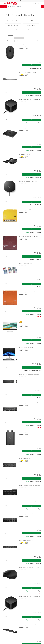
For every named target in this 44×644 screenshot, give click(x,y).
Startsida (6, 10)
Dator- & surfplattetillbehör (21, 10)
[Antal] (15, 65)
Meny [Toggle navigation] (4, 7)
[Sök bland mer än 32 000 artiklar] (23, 7)
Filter (8, 41)
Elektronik (11, 10)
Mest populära (20, 41)
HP (9, 38)
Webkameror (11, 35)
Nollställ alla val (19, 38)
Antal (15, 284)
